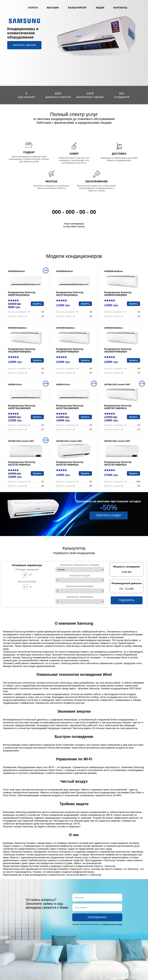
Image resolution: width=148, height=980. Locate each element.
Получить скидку (108, 515)
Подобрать (127, 600)
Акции (100, 8)
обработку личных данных (113, 924)
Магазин (53, 8)
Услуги (33, 8)
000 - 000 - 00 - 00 (74, 212)
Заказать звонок (24, 45)
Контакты (120, 8)
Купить (37, 304)
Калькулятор (77, 8)
